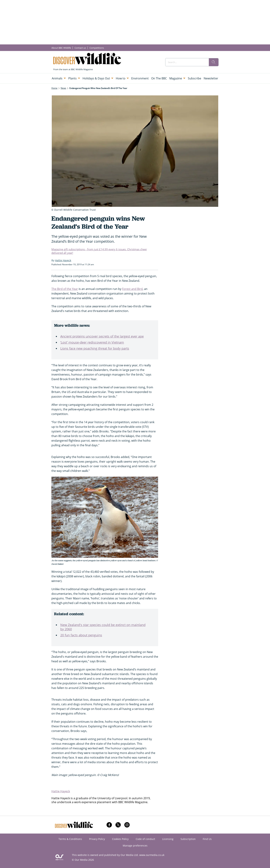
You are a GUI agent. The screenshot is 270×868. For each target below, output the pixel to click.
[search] (214, 62)
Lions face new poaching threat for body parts (95, 348)
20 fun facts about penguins (81, 635)
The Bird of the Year (65, 289)
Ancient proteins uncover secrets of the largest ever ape (102, 336)
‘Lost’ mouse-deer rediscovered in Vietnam (92, 342)
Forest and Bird (132, 289)
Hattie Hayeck (61, 791)
